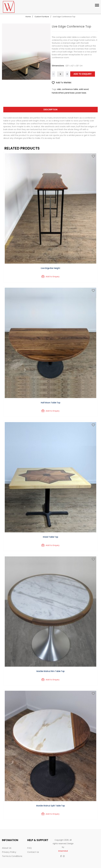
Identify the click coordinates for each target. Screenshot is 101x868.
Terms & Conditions (12, 856)
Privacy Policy (9, 852)
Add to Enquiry (83, 74)
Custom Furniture (42, 17)
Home (28, 17)
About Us (7, 848)
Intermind (63, 851)
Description (50, 110)
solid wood (84, 89)
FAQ (29, 848)
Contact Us (33, 852)
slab (59, 89)
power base (81, 93)
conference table (70, 89)
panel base (70, 93)
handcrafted (58, 93)
